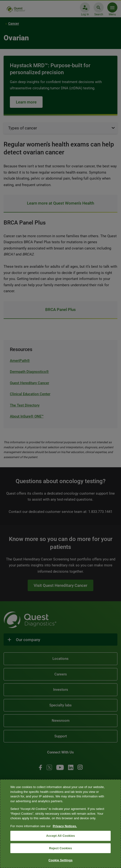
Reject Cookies (60, 848)
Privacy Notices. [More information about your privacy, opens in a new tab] (65, 826)
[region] (60, 824)
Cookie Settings (60, 860)
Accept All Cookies (61, 836)
